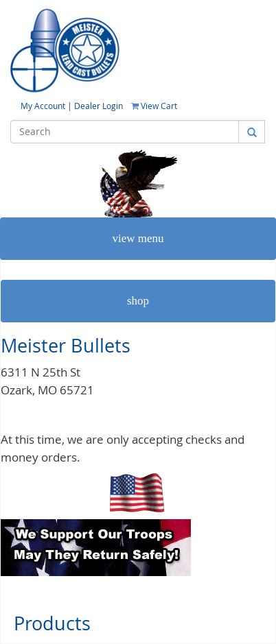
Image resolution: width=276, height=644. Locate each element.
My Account (44, 106)
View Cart (154, 106)
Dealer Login (99, 106)
